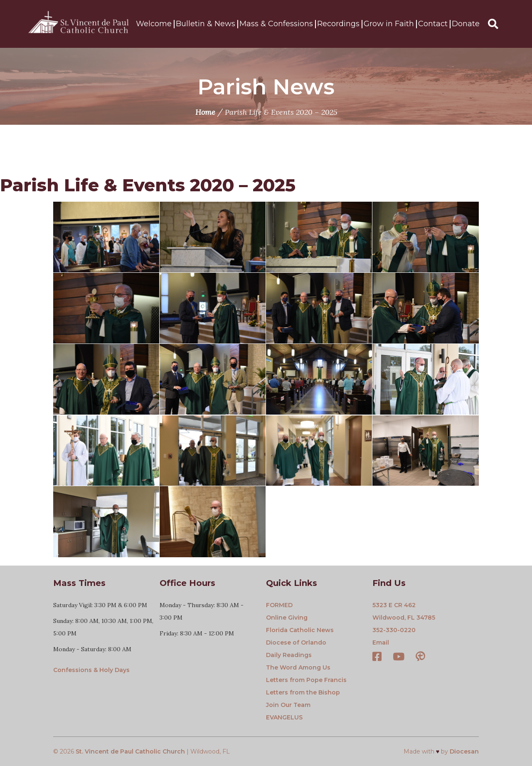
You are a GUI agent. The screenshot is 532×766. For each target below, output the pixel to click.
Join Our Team (288, 705)
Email (381, 642)
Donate (466, 24)
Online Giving (287, 618)
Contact (433, 24)
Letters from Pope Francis (306, 680)
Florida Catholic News (300, 630)
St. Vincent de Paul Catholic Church (130, 751)
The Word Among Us (298, 667)
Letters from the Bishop (303, 692)
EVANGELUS (284, 717)
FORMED (279, 605)
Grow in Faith (389, 24)
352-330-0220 (394, 630)
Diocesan (464, 751)
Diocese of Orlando (296, 642)
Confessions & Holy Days (91, 670)
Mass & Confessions (276, 24)
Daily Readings (289, 655)
